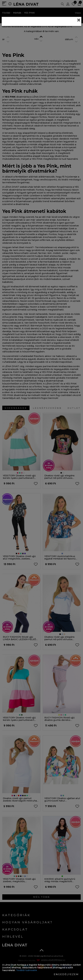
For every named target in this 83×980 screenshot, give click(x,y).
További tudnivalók (27, 970)
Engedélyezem (66, 974)
